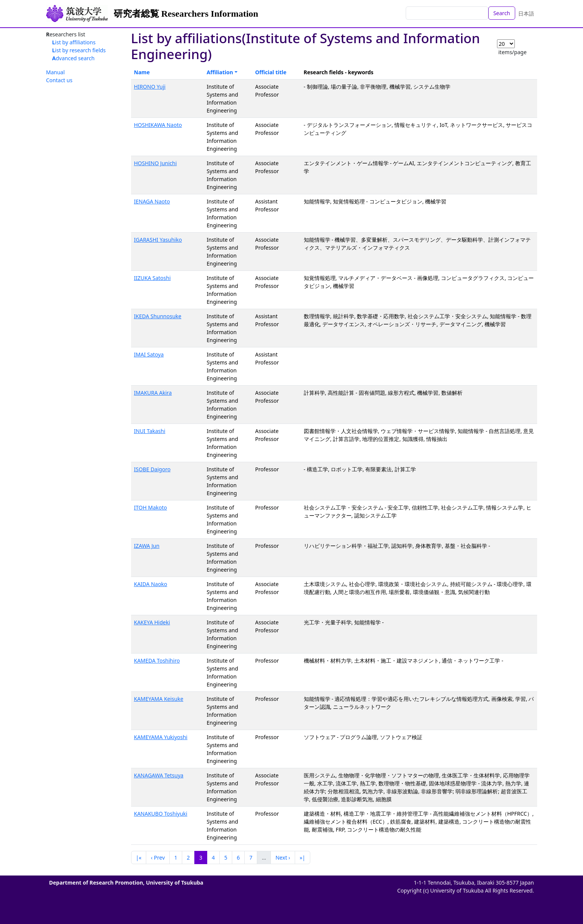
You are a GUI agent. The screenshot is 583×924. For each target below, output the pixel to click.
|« (139, 858)
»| (302, 858)
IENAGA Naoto (152, 201)
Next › (283, 858)
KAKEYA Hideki (152, 622)
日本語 (526, 13)
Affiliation (220, 72)
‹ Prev (158, 858)
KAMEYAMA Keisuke (159, 699)
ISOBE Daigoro (152, 469)
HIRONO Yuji (150, 87)
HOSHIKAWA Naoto (158, 125)
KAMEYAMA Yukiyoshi (161, 737)
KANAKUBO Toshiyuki (161, 814)
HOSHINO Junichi (156, 163)
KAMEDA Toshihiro (157, 661)
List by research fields (79, 50)
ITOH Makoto (151, 507)
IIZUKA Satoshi (152, 278)
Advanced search (73, 58)
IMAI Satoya (149, 354)
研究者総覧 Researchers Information (186, 14)
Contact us (59, 80)
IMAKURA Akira (153, 393)
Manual (55, 72)
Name (142, 72)
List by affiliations (74, 42)
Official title (271, 72)
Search (502, 13)
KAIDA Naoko (151, 584)
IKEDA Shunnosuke (158, 316)
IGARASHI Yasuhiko (158, 240)
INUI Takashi (150, 431)
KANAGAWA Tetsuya (159, 775)
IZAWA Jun (147, 546)
